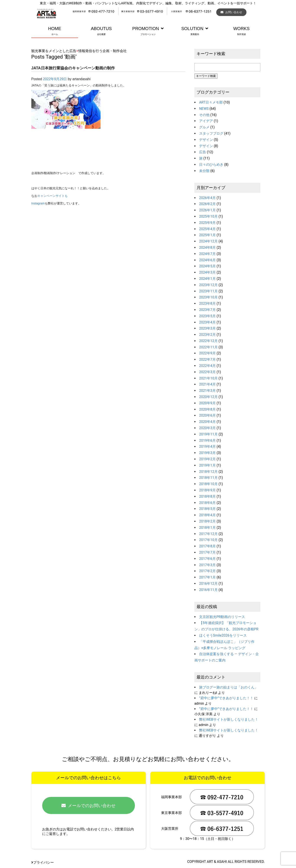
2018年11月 (208, 478)
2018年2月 (207, 521)
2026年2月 (207, 204)
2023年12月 (208, 285)
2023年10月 (208, 297)
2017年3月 (207, 565)
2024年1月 (207, 279)
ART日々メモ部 (211, 102)
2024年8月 (207, 248)
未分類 (204, 171)
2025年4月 (207, 229)
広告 (203, 152)
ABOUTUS (101, 31)
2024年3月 (207, 272)
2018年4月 (207, 515)
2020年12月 (208, 397)
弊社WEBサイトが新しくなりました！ (229, 719)
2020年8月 (207, 409)
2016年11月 (208, 590)
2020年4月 (207, 422)
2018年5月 (207, 509)
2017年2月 (207, 571)
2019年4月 (207, 447)
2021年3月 (207, 391)
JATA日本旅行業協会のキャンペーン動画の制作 (73, 68)
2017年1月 (207, 577)
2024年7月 (207, 254)
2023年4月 (207, 322)
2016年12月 (208, 584)
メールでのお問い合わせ (88, 806)
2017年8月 (207, 546)
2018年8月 (207, 496)
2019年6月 (207, 440)
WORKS (242, 31)
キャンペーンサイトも (53, 196)
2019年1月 (207, 465)
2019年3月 (207, 453)
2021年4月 (207, 384)
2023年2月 (207, 335)
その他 (204, 115)
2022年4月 (207, 366)
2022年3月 (207, 372)
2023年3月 (207, 328)
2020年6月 (207, 415)
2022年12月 (208, 341)
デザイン (206, 140)
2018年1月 (207, 528)
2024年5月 (207, 266)
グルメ (204, 127)
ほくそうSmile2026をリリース (223, 635)
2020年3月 (207, 428)
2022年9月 (207, 353)
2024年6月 (207, 260)
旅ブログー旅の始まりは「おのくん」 (229, 687)
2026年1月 (207, 210)
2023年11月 (208, 291)
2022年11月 (208, 347)
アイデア (206, 121)
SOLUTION (195, 31)
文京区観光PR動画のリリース (222, 617)
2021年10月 (208, 378)
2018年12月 (208, 472)
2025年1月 (207, 235)
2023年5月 (207, 316)
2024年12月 (208, 241)
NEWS (204, 109)
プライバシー (43, 862)
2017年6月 (207, 559)
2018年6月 (207, 503)
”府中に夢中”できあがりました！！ (226, 698)
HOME (55, 31)
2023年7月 (207, 310)
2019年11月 (208, 434)
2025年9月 (207, 223)
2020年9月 (207, 403)
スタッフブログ (211, 133)
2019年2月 (207, 459)
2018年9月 (207, 490)
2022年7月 (207, 359)
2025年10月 (208, 216)
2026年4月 (207, 198)
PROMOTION (148, 31)
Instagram (38, 203)
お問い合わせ (231, 12)
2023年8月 (207, 303)
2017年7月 (207, 552)
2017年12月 (208, 534)
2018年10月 (208, 484)
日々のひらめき (211, 165)
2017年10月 (208, 540)
